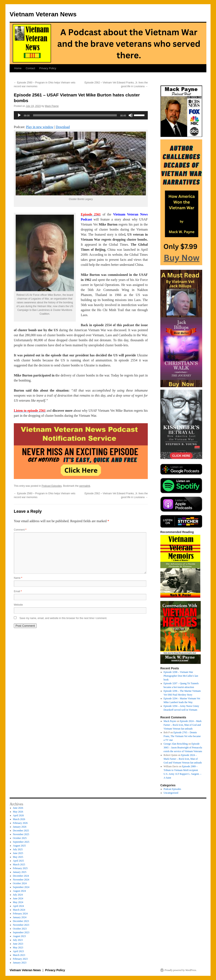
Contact (30, 68)
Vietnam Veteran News (43, 14)
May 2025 (18, 857)
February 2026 (20, 823)
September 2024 (21, 887)
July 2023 (18, 940)
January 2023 (20, 963)
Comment (20, 530)
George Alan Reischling (176, 744)
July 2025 (18, 849)
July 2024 (18, 895)
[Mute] (131, 115)
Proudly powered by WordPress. (181, 970)
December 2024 (21, 876)
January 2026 (20, 827)
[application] (81, 115)
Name (18, 578)
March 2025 (19, 864)
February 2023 (20, 959)
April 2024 (18, 906)
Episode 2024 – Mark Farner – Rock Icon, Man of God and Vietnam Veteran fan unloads (183, 725)
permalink (85, 486)
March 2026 (19, 819)
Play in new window (40, 127)
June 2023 (18, 944)
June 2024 (18, 898)
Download (63, 127)
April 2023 (18, 951)
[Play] (19, 115)
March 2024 (19, 910)
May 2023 (18, 948)
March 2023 (19, 955)
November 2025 (21, 834)
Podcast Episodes (52, 486)
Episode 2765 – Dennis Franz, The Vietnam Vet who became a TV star (182, 736)
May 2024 (18, 902)
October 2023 (20, 929)
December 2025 (21, 831)
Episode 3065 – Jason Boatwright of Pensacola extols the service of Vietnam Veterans (183, 748)
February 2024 (20, 914)
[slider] (75, 115)
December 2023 (21, 921)
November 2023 (21, 925)
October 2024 (20, 883)
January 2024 (20, 917)
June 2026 (18, 808)
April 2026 (18, 815)
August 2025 (19, 846)
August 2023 (19, 936)
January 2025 (20, 872)
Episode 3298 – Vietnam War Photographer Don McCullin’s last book (181, 676)
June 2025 (18, 853)
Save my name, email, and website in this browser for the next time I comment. (63, 618)
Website (18, 605)
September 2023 (21, 932)
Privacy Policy (48, 68)
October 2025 (20, 838)
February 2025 (20, 868)
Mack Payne (52, 106)
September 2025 (21, 842)
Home (18, 68)
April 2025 (18, 861)
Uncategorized (171, 793)
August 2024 (19, 891)
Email (18, 591)
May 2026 (18, 812)
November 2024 (21, 880)
